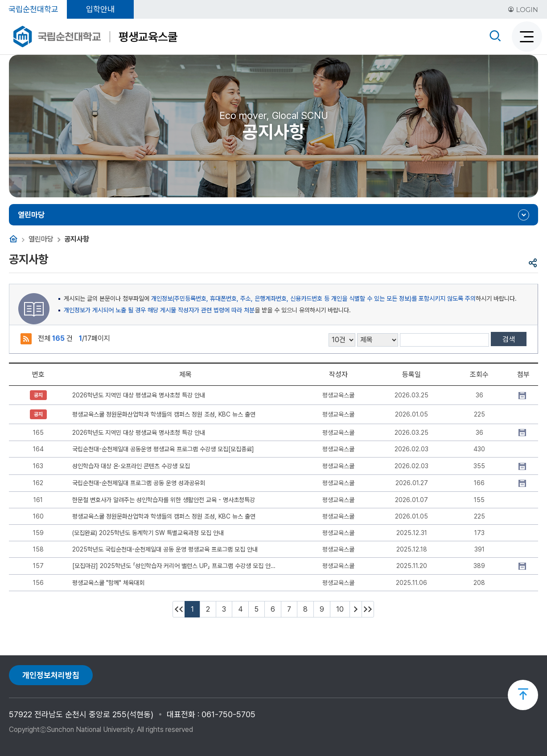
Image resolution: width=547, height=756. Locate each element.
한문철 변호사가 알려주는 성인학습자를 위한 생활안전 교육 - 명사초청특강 (164, 500)
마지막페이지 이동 (368, 609)
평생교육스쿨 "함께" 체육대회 (108, 583)
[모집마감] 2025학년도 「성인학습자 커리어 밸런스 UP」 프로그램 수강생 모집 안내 (174, 566)
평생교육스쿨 (148, 37)
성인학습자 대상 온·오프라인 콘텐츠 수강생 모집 (131, 466)
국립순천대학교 (33, 9)
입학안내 (100, 9)
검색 (509, 339)
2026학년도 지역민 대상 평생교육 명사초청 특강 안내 (139, 395)
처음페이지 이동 (179, 609)
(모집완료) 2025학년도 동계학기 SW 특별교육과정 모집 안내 (148, 533)
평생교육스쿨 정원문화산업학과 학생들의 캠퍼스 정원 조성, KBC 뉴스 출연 (164, 414)
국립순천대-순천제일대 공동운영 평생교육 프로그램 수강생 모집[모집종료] (163, 449)
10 (340, 609)
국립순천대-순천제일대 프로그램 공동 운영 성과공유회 (139, 483)
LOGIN (523, 10)
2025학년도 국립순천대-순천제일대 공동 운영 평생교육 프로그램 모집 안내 (165, 549)
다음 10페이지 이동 (356, 609)
